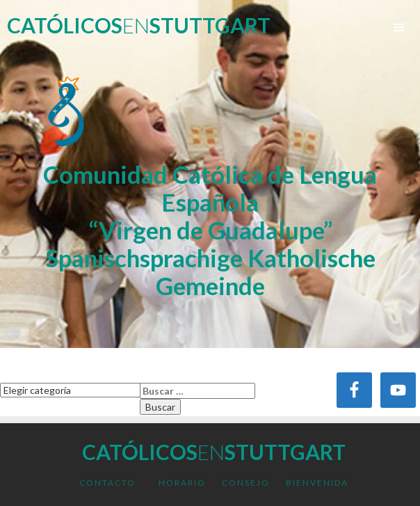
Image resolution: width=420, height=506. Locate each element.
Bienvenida (317, 483)
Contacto (107, 483)
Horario (182, 483)
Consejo (246, 483)
